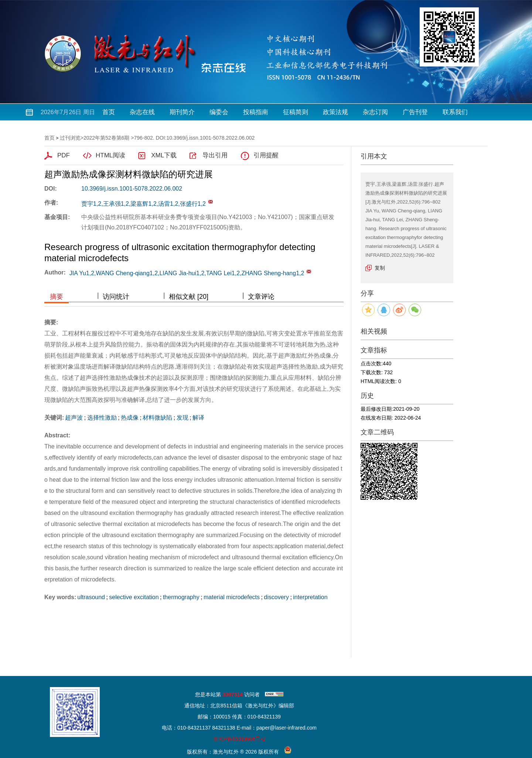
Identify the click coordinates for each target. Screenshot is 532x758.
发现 (183, 418)
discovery (276, 597)
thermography (181, 597)
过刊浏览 (70, 138)
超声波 (74, 418)
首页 (109, 112)
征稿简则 (296, 112)
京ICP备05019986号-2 (239, 739)
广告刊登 (415, 112)
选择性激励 (102, 418)
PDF (64, 155)
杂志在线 (142, 112)
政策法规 (335, 112)
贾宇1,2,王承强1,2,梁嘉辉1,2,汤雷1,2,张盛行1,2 (144, 204)
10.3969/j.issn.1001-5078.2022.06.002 (132, 189)
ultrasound (91, 597)
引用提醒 (266, 155)
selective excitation (134, 597)
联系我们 (455, 112)
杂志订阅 (375, 112)
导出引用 (215, 155)
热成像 (130, 418)
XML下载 (164, 155)
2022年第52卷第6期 (107, 138)
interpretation (310, 597)
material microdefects (232, 597)
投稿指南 (256, 112)
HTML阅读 (110, 155)
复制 (380, 268)
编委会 (219, 112)
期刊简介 (182, 112)
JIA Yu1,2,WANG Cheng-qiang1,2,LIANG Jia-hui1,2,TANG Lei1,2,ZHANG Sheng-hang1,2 (187, 273)
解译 (198, 418)
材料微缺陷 (157, 418)
